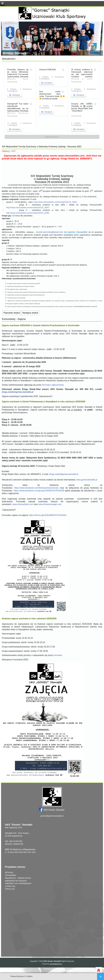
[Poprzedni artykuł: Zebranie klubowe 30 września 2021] (12, 313)
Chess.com (10, 889)
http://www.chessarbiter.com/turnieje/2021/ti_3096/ (55, 202)
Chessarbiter (11, 875)
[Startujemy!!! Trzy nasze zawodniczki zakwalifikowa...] (20, 120)
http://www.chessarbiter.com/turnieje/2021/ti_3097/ (28, 208)
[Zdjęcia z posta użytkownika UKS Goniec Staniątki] (20, 86)
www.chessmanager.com (50, 504)
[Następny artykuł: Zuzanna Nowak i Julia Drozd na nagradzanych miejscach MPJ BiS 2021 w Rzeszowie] (30, 313)
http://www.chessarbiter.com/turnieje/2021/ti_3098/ (28, 213)
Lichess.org (10, 886)
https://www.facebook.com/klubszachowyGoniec (36, 488)
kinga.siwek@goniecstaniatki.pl (18, 392)
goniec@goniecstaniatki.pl (52, 816)
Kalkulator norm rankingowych (18, 883)
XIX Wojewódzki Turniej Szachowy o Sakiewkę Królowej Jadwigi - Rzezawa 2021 (42, 147)
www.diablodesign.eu (56, 964)
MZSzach (9, 872)
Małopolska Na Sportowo (16, 881)
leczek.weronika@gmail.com (50, 232)
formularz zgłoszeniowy (53, 385)
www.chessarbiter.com (71, 156)
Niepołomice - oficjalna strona (18, 878)
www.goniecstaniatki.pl (87, 480)
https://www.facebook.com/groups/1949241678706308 (39, 491)
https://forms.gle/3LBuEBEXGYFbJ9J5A (48, 515)
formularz (58, 655)
